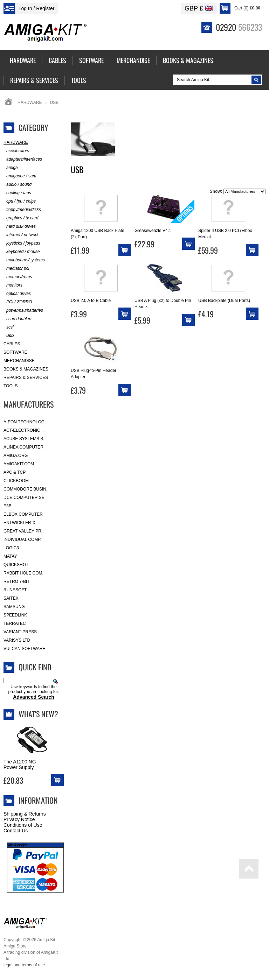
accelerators (16, 151)
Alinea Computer (23, 447)
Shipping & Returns (25, 814)
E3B (8, 506)
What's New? (38, 714)
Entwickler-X (19, 523)
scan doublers (18, 319)
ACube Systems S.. (25, 439)
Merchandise (19, 361)
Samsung (14, 607)
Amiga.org (16, 456)
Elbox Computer (23, 514)
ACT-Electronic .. (24, 430)
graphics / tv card (21, 218)
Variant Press (20, 632)
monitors (13, 285)
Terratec (15, 623)
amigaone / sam (20, 176)
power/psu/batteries (23, 311)
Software (15, 352)
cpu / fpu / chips (20, 201)
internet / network (21, 235)
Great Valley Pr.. (24, 531)
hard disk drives (20, 227)
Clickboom (16, 481)
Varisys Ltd (17, 640)
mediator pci (16, 269)
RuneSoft (15, 590)
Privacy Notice (19, 819)
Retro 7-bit (17, 581)
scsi (9, 327)
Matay (10, 556)
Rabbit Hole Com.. (24, 573)
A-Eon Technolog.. (25, 422)
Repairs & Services (26, 378)
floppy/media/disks (22, 210)
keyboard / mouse (22, 252)
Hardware (30, 103)
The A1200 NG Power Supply (20, 764)
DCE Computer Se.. (25, 498)
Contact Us (16, 831)
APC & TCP (15, 472)
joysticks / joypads (22, 243)
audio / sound (18, 185)
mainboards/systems (24, 260)
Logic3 (11, 548)
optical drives (17, 294)
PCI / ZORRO (18, 302)
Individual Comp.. (23, 540)
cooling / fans (17, 193)
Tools (11, 386)
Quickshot (16, 565)
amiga (11, 168)
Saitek (11, 598)
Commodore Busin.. (26, 489)
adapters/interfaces (23, 159)
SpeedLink (15, 615)
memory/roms (18, 277)
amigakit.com (19, 464)
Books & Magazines (26, 369)
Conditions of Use (23, 825)
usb (9, 336)
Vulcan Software (25, 649)
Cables (12, 344)
